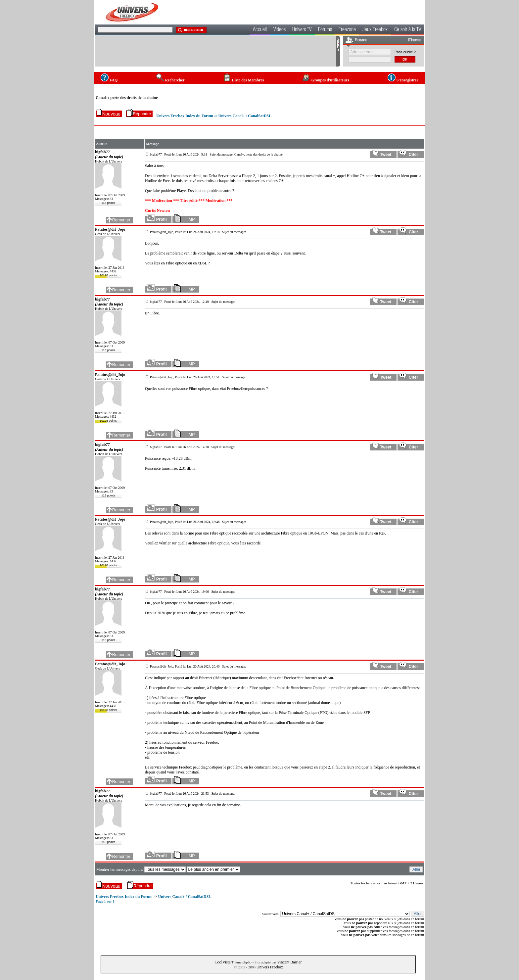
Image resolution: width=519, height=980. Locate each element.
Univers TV (302, 30)
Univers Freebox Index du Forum (185, 116)
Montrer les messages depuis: (120, 869)
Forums (325, 30)
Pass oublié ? (405, 52)
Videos (280, 30)
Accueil (260, 30)
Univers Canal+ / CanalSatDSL (245, 116)
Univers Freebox (270, 967)
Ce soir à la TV (408, 30)
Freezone (347, 30)
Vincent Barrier (289, 962)
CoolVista (223, 962)
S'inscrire (415, 40)
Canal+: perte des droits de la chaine (127, 98)
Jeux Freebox (375, 30)
